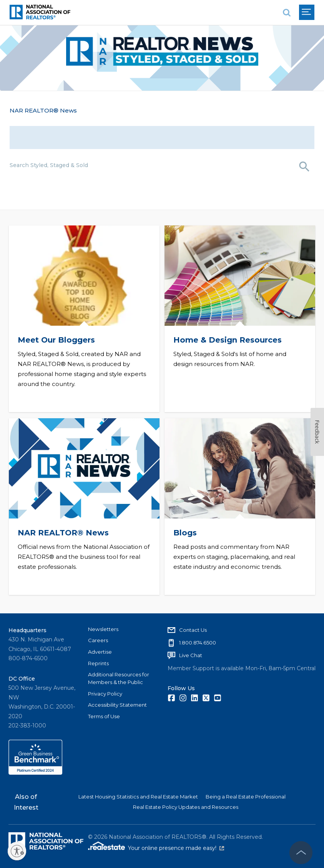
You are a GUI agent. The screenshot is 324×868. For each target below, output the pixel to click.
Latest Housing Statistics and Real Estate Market (138, 796)
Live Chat (191, 654)
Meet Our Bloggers (56, 340)
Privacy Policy (105, 693)
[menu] (307, 12)
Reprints (98, 663)
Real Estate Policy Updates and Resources (186, 806)
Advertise (100, 651)
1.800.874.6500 (198, 642)
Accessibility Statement (117, 704)
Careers (98, 640)
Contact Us (193, 629)
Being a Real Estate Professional (246, 796)
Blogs (185, 532)
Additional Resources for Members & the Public (119, 678)
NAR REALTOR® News (43, 110)
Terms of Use (104, 716)
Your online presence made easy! (176, 848)
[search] (287, 12)
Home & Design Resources (228, 340)
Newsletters (103, 628)
